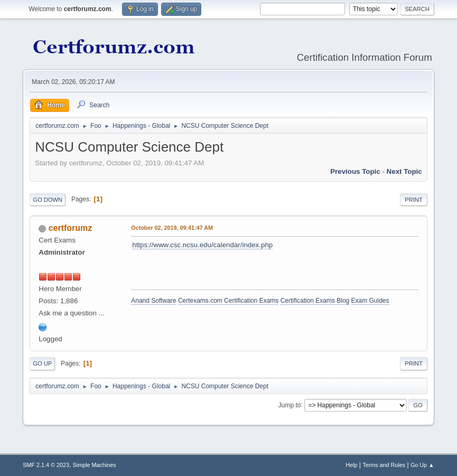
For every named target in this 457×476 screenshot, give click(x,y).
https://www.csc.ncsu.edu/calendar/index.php (202, 245)
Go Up (42, 363)
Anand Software (153, 301)
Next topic (404, 171)
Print (414, 200)
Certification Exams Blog (315, 301)
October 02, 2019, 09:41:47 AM (172, 228)
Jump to (290, 405)
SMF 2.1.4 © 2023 (46, 465)
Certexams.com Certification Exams (228, 301)
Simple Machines (95, 465)
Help (351, 465)
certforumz (71, 228)
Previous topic (355, 171)
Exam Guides (370, 301)
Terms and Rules (384, 465)
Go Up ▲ (422, 465)
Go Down (48, 200)
